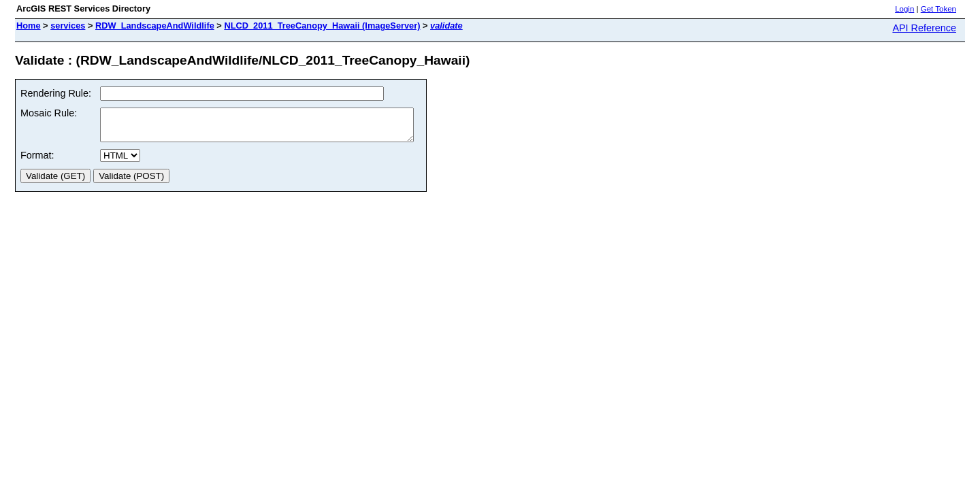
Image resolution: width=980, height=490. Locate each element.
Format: (37, 161)
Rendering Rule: (56, 93)
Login (904, 9)
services (68, 26)
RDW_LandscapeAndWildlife (155, 26)
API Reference (924, 28)
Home (29, 26)
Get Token (938, 9)
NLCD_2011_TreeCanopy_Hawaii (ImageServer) (322, 26)
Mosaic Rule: (49, 113)
